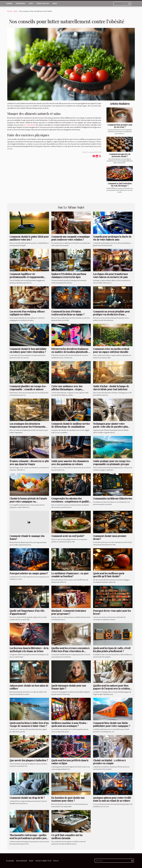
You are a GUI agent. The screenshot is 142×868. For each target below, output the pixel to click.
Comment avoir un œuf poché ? (68, 536)
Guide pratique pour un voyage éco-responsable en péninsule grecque (112, 463)
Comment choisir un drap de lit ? (27, 798)
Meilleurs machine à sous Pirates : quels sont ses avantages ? (69, 724)
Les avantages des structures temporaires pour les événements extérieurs (27, 427)
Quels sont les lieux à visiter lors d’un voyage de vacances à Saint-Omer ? (29, 724)
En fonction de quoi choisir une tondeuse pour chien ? (68, 799)
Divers (55, 4)
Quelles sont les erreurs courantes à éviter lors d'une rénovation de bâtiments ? (70, 651)
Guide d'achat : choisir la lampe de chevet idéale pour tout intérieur (111, 388)
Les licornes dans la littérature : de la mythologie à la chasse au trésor (29, 650)
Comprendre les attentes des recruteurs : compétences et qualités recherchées (71, 501)
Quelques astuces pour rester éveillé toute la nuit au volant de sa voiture (112, 799)
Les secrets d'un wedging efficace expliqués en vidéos (27, 313)
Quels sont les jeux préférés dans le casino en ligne (70, 762)
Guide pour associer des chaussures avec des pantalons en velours (70, 463)
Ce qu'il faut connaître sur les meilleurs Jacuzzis (67, 837)
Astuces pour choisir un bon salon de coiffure (29, 687)
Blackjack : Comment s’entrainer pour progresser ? (69, 612)
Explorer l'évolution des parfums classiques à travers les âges (69, 275)
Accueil (9, 11)
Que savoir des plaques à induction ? (29, 760)
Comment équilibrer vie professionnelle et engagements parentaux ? (27, 277)
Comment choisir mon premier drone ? (110, 537)
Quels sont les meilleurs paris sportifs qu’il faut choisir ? (109, 575)
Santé (31, 4)
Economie (9, 4)
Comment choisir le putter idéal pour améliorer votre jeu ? (29, 238)
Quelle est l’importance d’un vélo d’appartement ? (27, 612)
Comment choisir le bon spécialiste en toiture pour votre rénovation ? (28, 350)
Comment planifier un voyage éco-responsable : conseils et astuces (28, 388)
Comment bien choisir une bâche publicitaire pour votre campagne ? (112, 724)
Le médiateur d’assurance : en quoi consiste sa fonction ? (70, 575)
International (21, 4)
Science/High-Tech (43, 4)
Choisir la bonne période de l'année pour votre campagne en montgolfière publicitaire (28, 501)
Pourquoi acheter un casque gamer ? (29, 573)
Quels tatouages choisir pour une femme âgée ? (69, 687)
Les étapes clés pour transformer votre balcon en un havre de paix (111, 275)
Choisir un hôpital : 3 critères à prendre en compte (109, 762)
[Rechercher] (122, 4)
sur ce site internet (29, 125)
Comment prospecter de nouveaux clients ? (120, 155)
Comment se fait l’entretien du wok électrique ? (120, 185)
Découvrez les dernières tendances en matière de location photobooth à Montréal (70, 352)
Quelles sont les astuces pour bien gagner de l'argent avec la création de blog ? (111, 689)
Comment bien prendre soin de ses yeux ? (120, 126)
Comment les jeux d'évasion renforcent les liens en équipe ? (68, 313)
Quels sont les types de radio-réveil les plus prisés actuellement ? (112, 650)
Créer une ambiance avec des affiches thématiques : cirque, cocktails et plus (67, 389)
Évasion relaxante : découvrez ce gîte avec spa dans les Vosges (29, 463)
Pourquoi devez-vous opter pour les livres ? (112, 612)
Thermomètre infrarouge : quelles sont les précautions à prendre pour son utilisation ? (29, 838)
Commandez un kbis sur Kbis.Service (113, 498)
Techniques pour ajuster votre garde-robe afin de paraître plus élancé (110, 427)
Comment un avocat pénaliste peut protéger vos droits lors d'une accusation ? (111, 314)
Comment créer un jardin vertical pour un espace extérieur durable (111, 350)
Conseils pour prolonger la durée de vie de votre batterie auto (112, 238)
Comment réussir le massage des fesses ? (27, 537)
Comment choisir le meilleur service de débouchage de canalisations (71, 425)
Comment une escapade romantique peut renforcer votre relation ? (71, 238)
